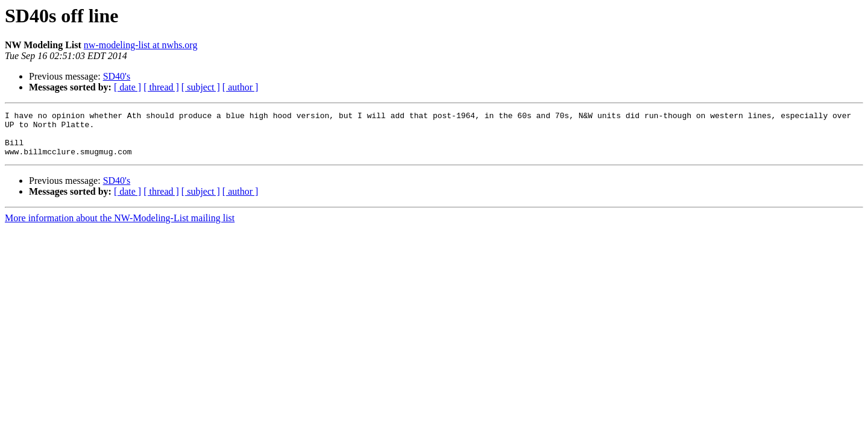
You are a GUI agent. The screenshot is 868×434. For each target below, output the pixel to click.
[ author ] (241, 87)
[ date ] (127, 87)
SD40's (117, 76)
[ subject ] (201, 87)
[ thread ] (161, 87)
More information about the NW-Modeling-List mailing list (120, 227)
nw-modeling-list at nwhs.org (141, 45)
